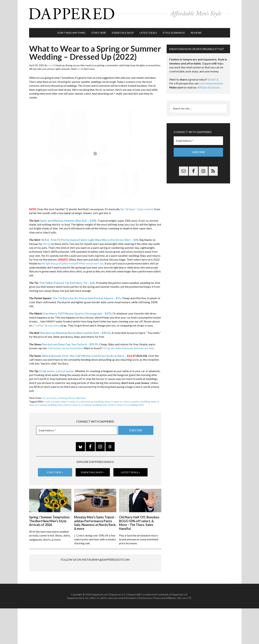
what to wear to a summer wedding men (85, 403)
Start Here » (55, 471)
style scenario (52, 400)
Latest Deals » (130, 471)
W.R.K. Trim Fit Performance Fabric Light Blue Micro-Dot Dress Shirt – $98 (90, 238)
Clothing (62, 396)
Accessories (50, 396)
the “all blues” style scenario (137, 207)
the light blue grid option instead (59, 262)
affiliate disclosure (208, 86)
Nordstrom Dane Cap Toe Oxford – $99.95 (70, 342)
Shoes (71, 396)
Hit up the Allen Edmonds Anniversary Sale (128, 346)
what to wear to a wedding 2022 (126, 403)
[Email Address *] (77, 429)
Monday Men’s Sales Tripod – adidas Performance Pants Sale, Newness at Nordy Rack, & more (95, 521)
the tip (47, 242)
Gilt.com (182, 633)
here (79, 67)
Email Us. (213, 78)
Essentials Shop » (93, 471)
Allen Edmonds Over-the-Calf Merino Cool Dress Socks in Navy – (89, 354)
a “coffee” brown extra (46, 324)
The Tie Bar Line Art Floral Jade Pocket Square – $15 (86, 296)
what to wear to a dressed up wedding (82, 400)
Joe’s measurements (211, 82)
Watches (81, 396)
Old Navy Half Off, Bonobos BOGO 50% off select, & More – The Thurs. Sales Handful (139, 521)
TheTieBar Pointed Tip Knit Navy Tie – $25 (67, 281)
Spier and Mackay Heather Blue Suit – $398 (68, 219)
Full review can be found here (65, 346)
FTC (190, 633)
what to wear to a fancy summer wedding (127, 400)
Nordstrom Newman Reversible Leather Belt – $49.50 (75, 331)
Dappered (130, 13)
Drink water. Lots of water (56, 369)
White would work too (91, 262)
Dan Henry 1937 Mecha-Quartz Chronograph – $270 (77, 312)
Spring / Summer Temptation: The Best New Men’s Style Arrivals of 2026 (50, 519)
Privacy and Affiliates (164, 633)
